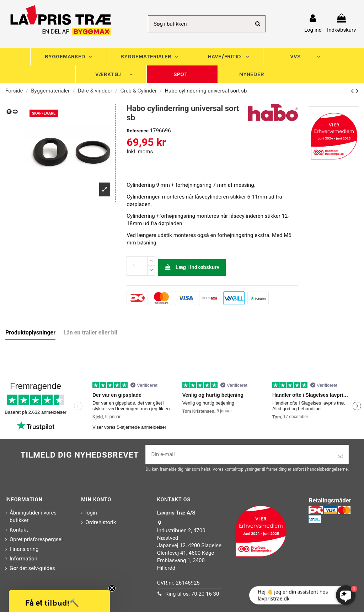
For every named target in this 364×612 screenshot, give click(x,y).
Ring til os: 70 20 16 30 (192, 594)
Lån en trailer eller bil (90, 333)
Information (23, 559)
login (91, 513)
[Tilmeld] (340, 456)
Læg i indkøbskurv (192, 267)
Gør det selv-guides (32, 568)
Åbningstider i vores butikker (33, 516)
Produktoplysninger (30, 333)
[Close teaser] (112, 588)
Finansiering (24, 549)
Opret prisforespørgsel (36, 539)
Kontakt (19, 530)
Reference (138, 131)
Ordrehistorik (101, 522)
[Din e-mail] (239, 455)
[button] (59, 601)
